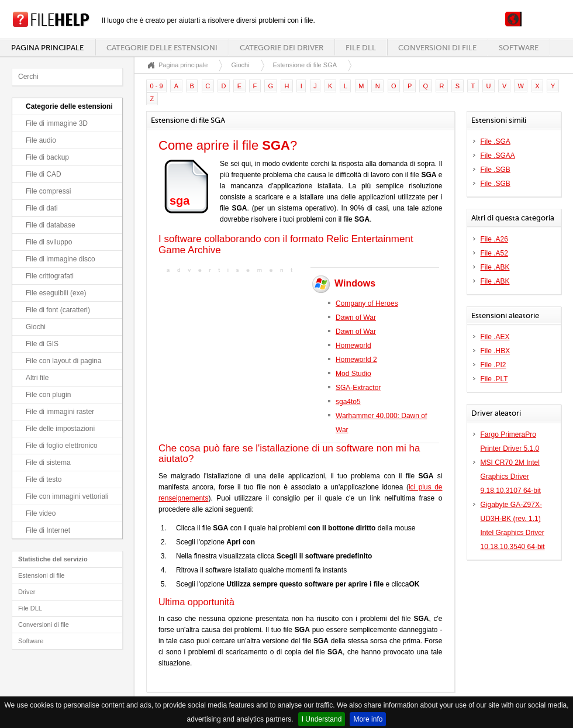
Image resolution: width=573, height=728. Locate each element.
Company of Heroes (367, 303)
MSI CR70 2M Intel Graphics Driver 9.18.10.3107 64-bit (511, 477)
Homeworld (353, 346)
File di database (51, 225)
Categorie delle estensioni (162, 48)
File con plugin (48, 395)
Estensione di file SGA (305, 65)
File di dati (42, 208)
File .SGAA (498, 156)
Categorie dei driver (282, 48)
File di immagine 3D (57, 123)
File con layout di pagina (63, 361)
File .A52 (494, 253)
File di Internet (48, 530)
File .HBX (496, 351)
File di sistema (48, 463)
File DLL (361, 48)
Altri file (37, 378)
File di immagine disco (61, 259)
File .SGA (496, 142)
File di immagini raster (60, 412)
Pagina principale (47, 48)
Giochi (36, 327)
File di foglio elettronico (62, 446)
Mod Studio (353, 374)
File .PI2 (493, 365)
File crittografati (50, 276)
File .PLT (494, 379)
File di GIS (42, 344)
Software (519, 48)
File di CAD (44, 174)
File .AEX (495, 337)
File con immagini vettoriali (67, 496)
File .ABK (495, 267)
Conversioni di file (437, 48)
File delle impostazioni (60, 429)
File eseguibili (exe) (56, 293)
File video (41, 513)
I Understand (322, 719)
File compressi (48, 191)
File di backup (47, 157)
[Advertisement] (232, 349)
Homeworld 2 (356, 360)
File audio (41, 140)
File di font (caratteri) (58, 310)
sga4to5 (348, 402)
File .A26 (494, 239)
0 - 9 (157, 86)
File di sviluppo (49, 242)
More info (368, 719)
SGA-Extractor (358, 388)
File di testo (44, 479)
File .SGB (496, 170)
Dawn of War (356, 318)
